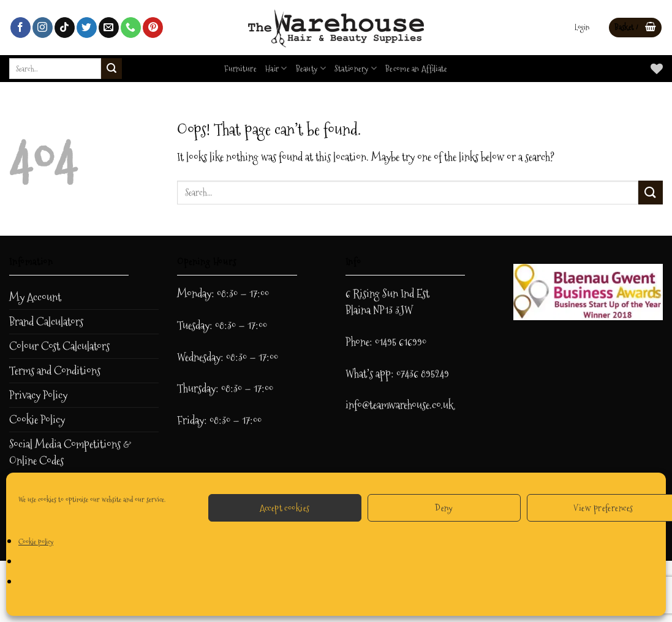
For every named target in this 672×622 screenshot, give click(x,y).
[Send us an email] (109, 28)
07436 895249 (423, 374)
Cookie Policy (37, 420)
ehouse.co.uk (428, 405)
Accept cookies (285, 508)
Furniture (240, 69)
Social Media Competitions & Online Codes (70, 452)
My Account (35, 297)
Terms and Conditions (55, 371)
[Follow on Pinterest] (153, 28)
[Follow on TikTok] (65, 28)
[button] (582, 28)
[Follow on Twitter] (87, 28)
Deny (444, 508)
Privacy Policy (38, 395)
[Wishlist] (657, 69)
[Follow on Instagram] (43, 28)
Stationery (356, 69)
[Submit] (111, 69)
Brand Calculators (46, 322)
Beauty (311, 69)
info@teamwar (375, 405)
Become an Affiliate (416, 69)
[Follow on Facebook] (21, 28)
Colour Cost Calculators (59, 346)
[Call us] (131, 28)
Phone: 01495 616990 (386, 342)
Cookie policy (36, 542)
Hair (276, 69)
